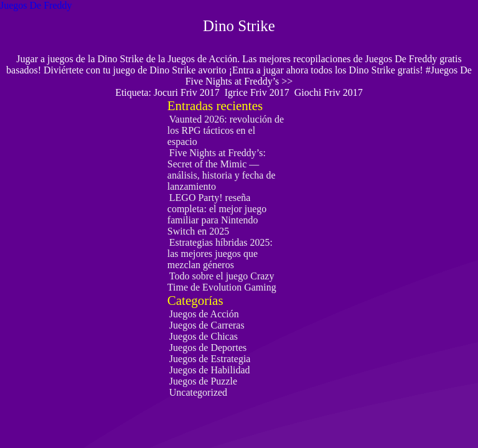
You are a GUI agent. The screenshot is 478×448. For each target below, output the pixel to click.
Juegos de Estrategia (210, 359)
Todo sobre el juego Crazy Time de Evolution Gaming (222, 282)
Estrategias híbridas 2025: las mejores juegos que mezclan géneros (220, 254)
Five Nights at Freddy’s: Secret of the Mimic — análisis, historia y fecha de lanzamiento (222, 170)
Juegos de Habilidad (210, 370)
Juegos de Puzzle (203, 381)
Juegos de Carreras (207, 325)
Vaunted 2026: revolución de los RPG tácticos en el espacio (226, 130)
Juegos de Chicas (204, 336)
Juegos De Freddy (36, 5)
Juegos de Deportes (208, 348)
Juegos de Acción (204, 314)
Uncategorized (198, 392)
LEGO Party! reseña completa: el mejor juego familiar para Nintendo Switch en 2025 (217, 214)
